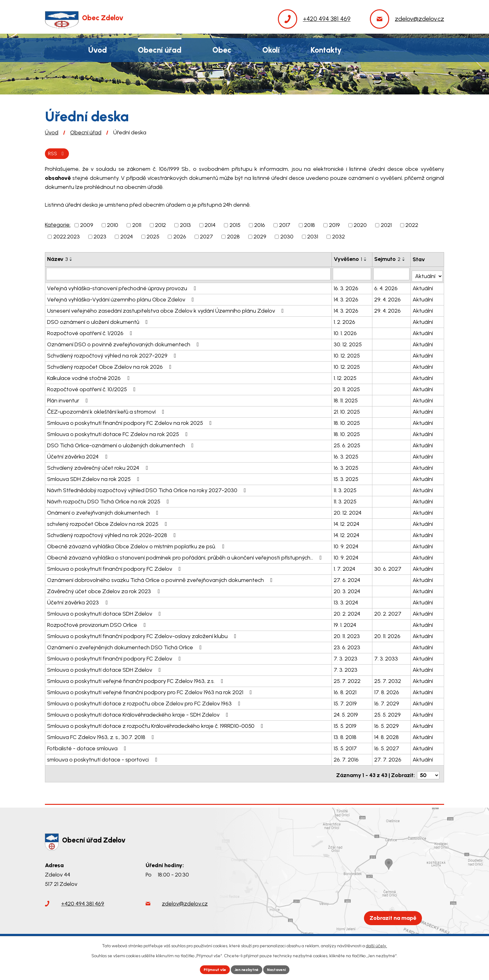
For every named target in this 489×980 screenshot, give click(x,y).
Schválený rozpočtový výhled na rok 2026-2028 (113, 534)
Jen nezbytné (247, 969)
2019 (334, 226)
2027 (206, 238)
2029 (260, 238)
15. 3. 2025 (346, 478)
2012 (160, 226)
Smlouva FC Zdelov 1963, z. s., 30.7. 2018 (102, 736)
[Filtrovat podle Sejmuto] (392, 275)
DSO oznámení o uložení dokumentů (99, 321)
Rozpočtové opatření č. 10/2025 (93, 388)
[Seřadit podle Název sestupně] (71, 262)
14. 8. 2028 (387, 736)
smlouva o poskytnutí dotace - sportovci (104, 759)
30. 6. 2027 (388, 568)
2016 (260, 226)
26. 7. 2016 (346, 759)
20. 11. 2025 (347, 388)
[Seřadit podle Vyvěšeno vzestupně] (366, 259)
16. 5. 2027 (387, 747)
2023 (100, 238)
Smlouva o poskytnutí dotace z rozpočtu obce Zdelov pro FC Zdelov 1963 (145, 703)
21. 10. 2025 (347, 411)
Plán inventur (69, 400)
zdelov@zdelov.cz (185, 903)
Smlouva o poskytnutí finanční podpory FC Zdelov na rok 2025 (131, 422)
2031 (313, 238)
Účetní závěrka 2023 (79, 602)
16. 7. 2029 (387, 703)
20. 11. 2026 (388, 635)
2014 (210, 226)
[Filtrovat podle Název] (189, 275)
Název (57, 260)
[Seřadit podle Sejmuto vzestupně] (404, 259)
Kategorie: (58, 226)
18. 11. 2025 (346, 400)
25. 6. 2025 (347, 444)
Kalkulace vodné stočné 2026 (90, 377)
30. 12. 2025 (348, 343)
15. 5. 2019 (345, 725)
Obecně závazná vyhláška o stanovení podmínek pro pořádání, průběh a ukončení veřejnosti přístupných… (186, 557)
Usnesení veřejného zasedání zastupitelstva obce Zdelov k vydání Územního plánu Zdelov (167, 310)
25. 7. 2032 (388, 680)
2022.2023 (67, 238)
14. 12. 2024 (347, 523)
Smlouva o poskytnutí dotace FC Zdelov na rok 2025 (119, 433)
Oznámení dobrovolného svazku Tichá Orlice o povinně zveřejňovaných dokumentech (161, 579)
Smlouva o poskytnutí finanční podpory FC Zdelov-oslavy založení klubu (143, 635)
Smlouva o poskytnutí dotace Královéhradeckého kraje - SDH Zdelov (139, 714)
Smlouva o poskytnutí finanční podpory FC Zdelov (115, 568)
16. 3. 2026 (346, 287)
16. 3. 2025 (346, 456)
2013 (185, 226)
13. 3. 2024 (346, 602)
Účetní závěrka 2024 (78, 456)
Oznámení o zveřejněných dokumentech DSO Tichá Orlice (126, 646)
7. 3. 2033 (386, 658)
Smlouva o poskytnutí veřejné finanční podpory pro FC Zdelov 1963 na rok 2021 (151, 691)
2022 (412, 226)
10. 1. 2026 (346, 332)
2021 (386, 226)
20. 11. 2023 (347, 635)
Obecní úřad (86, 132)
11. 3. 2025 (345, 489)
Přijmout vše (210, 969)
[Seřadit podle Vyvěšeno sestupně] (366, 262)
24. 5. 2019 (346, 714)
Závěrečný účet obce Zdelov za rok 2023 (105, 590)
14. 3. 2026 (346, 299)
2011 (137, 226)
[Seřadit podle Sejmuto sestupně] (404, 262)
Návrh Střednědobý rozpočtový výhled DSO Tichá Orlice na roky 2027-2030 (148, 489)
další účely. (376, 944)
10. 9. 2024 (346, 545)
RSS (58, 154)
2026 (180, 238)
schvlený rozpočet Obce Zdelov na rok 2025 (108, 523)
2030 (287, 238)
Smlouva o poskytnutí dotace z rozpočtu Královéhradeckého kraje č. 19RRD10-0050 (156, 725)
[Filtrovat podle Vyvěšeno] (352, 275)
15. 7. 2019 (346, 703)
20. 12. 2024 (348, 512)
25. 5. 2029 (388, 714)
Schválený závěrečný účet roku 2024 (99, 467)
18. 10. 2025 (347, 422)
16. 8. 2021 (345, 691)
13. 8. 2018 (345, 736)
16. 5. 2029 (387, 725)
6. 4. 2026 (386, 287)
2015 (235, 226)
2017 (285, 226)
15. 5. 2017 (346, 747)
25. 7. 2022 (347, 680)
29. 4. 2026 (388, 299)
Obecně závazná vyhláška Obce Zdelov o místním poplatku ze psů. (137, 545)
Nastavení (282, 969)
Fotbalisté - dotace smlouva (88, 747)
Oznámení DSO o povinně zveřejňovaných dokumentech (124, 343)
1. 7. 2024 (345, 568)
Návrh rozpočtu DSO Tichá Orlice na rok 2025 (109, 501)
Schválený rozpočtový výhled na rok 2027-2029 (113, 355)
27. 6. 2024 (347, 579)
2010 (113, 226)
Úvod (52, 132)
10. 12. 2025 (347, 355)
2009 (87, 226)
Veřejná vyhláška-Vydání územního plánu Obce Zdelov (122, 299)
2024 (127, 238)
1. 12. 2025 (345, 377)
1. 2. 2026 (345, 321)
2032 (339, 238)
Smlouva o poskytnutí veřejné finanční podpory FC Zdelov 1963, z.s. (136, 680)
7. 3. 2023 (346, 658)
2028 (233, 238)
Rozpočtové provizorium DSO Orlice (98, 624)
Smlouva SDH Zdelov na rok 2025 (94, 478)
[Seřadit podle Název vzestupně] (71, 259)
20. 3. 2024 (347, 590)
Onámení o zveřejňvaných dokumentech (104, 512)
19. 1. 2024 (345, 624)
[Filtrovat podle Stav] (428, 274)
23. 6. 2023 (347, 646)
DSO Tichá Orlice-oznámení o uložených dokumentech (122, 444)
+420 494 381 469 (83, 903)
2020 (360, 226)
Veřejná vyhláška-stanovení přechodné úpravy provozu (123, 287)
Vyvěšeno (348, 260)
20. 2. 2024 (347, 613)
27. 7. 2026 (388, 759)
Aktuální (423, 287)
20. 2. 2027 (388, 613)
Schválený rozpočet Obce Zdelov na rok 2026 (111, 366)
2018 (310, 226)
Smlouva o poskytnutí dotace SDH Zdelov (105, 613)
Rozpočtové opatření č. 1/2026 (91, 332)
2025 (153, 238)
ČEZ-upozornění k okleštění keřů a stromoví (107, 411)
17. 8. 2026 (387, 691)
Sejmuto (388, 260)
